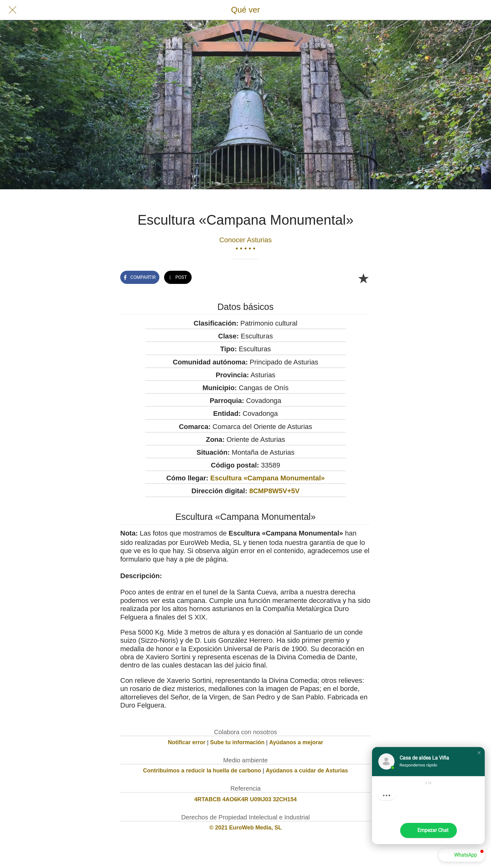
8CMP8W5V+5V (274, 491)
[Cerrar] (13, 10)
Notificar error (187, 742)
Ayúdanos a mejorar (296, 742)
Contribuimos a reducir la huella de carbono (202, 771)
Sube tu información (237, 742)
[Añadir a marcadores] (363, 278)
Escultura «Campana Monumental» (268, 478)
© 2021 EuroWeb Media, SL (246, 828)
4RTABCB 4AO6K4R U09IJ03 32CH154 (246, 799)
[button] (479, 753)
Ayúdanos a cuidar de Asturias (307, 771)
